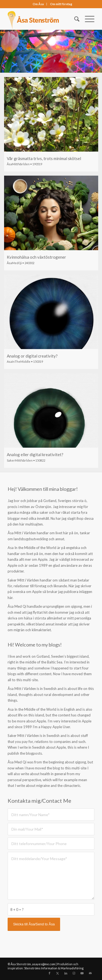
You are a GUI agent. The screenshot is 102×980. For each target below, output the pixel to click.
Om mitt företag (61, 4)
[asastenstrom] (42, 19)
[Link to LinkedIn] (66, 973)
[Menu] (87, 19)
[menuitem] (38, 4)
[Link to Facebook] (50, 973)
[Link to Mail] (90, 973)
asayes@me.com (44, 964)
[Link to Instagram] (74, 973)
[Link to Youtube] (82, 973)
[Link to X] (58, 973)
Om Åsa (38, 4)
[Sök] (74, 19)
